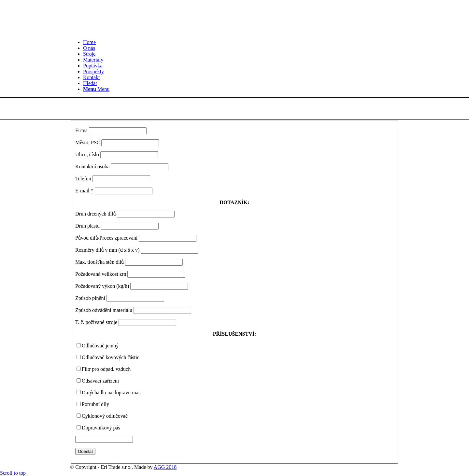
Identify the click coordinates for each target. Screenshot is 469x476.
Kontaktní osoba (92, 167)
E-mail (84, 191)
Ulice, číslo (87, 154)
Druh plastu (87, 226)
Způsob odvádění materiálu (104, 310)
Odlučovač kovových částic (111, 357)
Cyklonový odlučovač (105, 416)
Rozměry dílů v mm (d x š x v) (107, 250)
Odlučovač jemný (100, 346)
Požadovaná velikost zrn (101, 274)
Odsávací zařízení (100, 381)
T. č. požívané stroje (96, 322)
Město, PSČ (88, 142)
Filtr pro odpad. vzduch (106, 369)
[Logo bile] (119, 31)
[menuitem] (241, 42)
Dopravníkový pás (101, 428)
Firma (81, 130)
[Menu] (96, 89)
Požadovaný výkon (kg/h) (102, 286)
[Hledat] (90, 83)
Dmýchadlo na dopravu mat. (111, 392)
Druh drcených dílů (95, 214)
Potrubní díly (95, 404)
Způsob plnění (90, 298)
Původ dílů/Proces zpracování (106, 238)
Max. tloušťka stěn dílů (99, 262)
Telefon (83, 179)
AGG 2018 (165, 467)
